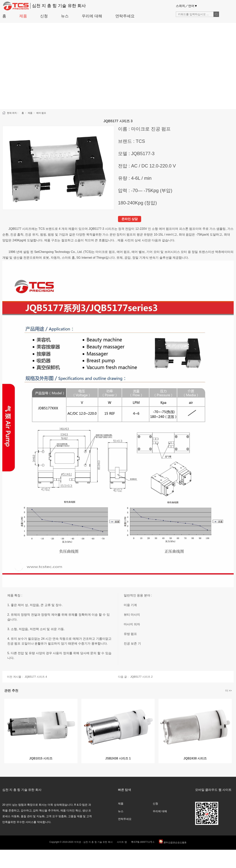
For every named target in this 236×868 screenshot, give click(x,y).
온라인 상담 (130, 219)
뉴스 (65, 16)
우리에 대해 (92, 16)
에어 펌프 (41, 113)
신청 (44, 16)
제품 (23, 16)
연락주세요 (125, 16)
